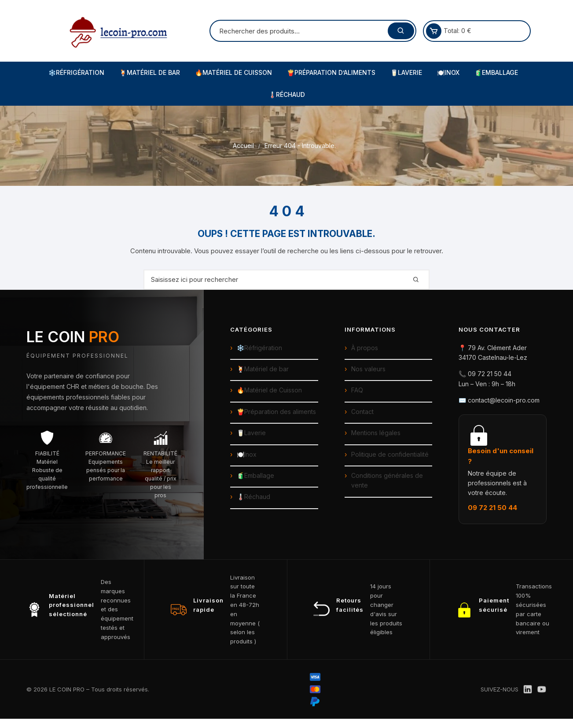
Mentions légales (376, 433)
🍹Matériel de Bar (150, 72)
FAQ (357, 390)
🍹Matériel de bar (263, 369)
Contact (362, 412)
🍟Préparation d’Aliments (331, 72)
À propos (365, 348)
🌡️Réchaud (287, 94)
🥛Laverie (406, 72)
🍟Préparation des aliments (276, 412)
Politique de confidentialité (390, 454)
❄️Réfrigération (76, 72)
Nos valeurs (368, 369)
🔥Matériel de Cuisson (233, 72)
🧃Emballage (496, 72)
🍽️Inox (448, 72)
